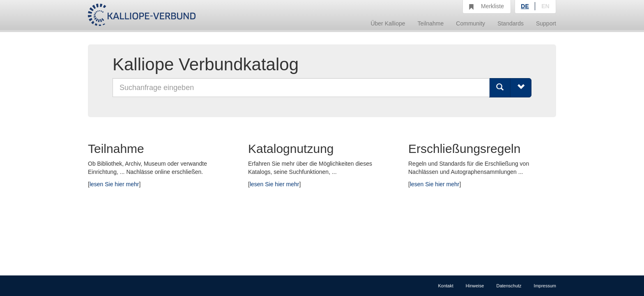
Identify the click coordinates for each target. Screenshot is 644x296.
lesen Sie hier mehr (114, 184)
